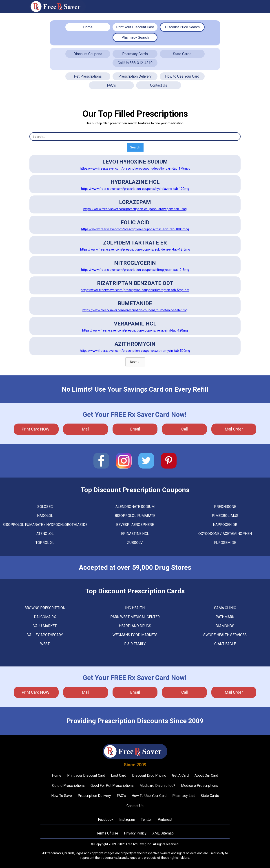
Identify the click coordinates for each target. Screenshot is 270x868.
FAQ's (111, 85)
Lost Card (119, 775)
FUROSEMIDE (225, 543)
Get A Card (180, 775)
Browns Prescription (45, 608)
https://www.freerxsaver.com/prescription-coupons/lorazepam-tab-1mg (135, 209)
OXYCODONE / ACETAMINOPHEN (225, 534)
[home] (58, 7)
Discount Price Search (182, 27)
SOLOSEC (45, 507)
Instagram (127, 820)
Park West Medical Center (135, 617)
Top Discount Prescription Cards (135, 591)
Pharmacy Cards (135, 54)
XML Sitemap (163, 833)
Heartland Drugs (135, 626)
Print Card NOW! (36, 429)
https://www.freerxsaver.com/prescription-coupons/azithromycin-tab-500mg (135, 351)
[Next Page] (135, 362)
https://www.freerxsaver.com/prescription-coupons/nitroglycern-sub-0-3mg (135, 270)
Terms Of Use (107, 833)
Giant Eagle (225, 644)
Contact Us (159, 85)
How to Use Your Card (182, 76)
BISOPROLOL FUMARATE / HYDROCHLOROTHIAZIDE (45, 525)
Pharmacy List (184, 796)
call (185, 429)
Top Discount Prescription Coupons (135, 490)
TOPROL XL (45, 543)
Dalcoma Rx (45, 617)
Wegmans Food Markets (135, 635)
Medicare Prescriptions (200, 786)
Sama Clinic (225, 608)
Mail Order (234, 429)
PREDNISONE (225, 507)
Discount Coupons (88, 54)
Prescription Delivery (135, 76)
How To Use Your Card (149, 796)
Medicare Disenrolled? (157, 786)
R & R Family (135, 644)
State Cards (182, 54)
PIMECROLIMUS (225, 516)
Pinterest (165, 820)
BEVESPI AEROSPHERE (135, 525)
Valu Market (45, 626)
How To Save (62, 796)
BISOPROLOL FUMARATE (135, 516)
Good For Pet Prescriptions (112, 786)
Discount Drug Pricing (149, 775)
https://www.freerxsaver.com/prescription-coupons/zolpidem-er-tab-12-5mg (135, 249)
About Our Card (206, 775)
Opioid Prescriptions (68, 786)
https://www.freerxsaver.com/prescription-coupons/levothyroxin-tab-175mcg (135, 168)
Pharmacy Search (135, 37)
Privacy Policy (135, 833)
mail (86, 429)
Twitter (146, 820)
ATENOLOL (45, 534)
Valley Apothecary (45, 635)
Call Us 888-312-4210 (135, 63)
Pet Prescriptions (88, 76)
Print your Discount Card (86, 775)
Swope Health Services (225, 635)
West (45, 644)
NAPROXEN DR (225, 525)
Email (135, 429)
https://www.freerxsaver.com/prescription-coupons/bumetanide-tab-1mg (135, 310)
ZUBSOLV (135, 543)
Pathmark (225, 617)
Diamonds (225, 626)
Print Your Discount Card (135, 27)
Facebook (106, 820)
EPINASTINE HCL (135, 534)
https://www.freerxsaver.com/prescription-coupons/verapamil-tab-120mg (135, 330)
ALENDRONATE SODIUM (135, 507)
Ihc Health (135, 608)
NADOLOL (45, 516)
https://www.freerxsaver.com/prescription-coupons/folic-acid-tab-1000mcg (135, 229)
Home (88, 27)
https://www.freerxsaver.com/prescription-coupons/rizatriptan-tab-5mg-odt (135, 290)
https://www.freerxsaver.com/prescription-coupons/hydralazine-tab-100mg (135, 189)
